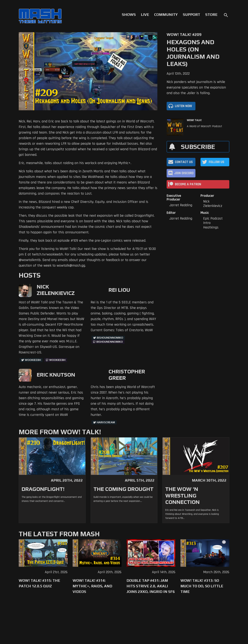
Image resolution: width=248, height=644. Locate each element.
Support (191, 15)
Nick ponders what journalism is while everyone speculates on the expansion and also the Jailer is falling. (196, 88)
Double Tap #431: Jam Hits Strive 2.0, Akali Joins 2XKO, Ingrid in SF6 (151, 586)
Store (211, 15)
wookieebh (57, 360)
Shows (129, 15)
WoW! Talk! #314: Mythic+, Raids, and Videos (92, 586)
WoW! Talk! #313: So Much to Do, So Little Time (202, 586)
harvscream (106, 422)
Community (166, 15)
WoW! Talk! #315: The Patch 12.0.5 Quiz (39, 583)
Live (145, 15)
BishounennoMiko (110, 338)
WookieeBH (33, 360)
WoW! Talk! (194, 120)
